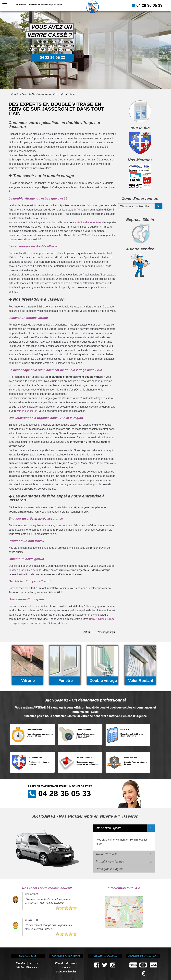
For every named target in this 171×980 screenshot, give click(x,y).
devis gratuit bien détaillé (27, 570)
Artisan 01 (15, 94)
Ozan (64, 623)
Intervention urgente (109, 828)
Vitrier (20, 967)
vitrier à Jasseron (27, 411)
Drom (111, 619)
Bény (92, 619)
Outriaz (52, 623)
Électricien (33, 967)
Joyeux (24, 623)
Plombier (21, 963)
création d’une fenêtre (88, 222)
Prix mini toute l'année (110, 862)
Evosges (14, 623)
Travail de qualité (107, 854)
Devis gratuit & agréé (109, 869)
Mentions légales (66, 971)
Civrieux (101, 619)
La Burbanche (38, 623)
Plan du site (62, 963)
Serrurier (34, 963)
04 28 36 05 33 (153, 5)
